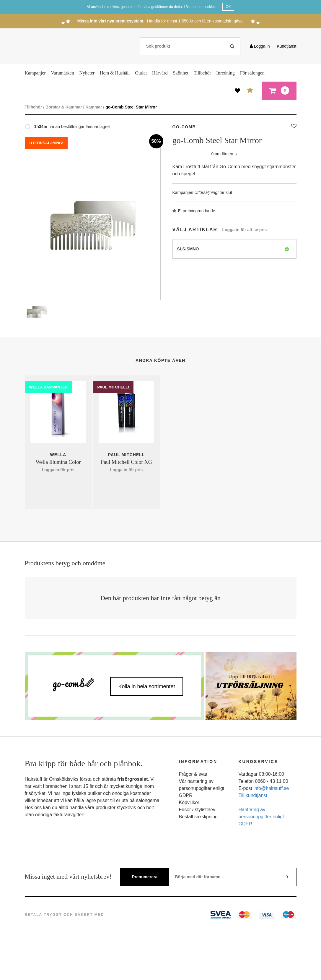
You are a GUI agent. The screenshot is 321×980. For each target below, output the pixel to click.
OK (228, 7)
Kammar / (95, 107)
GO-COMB (184, 127)
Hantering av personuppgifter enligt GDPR (261, 817)
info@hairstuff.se (271, 788)
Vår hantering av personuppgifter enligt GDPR (202, 788)
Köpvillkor (189, 802)
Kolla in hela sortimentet (146, 686)
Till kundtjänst (253, 795)
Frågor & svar (193, 774)
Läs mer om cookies (199, 7)
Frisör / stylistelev (197, 810)
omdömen (224, 154)
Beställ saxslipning (198, 817)
